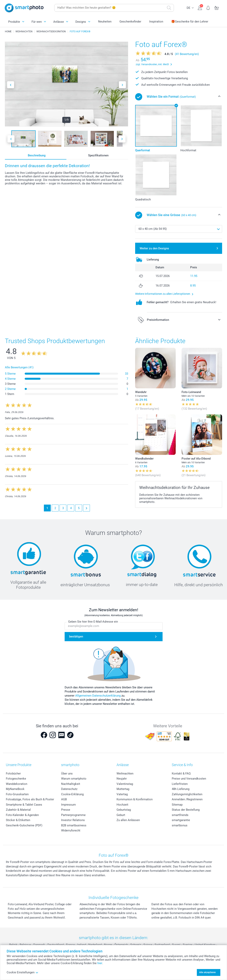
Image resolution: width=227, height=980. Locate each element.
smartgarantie (181, 820)
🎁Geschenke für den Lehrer (190, 22)
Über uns (67, 774)
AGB (64, 799)
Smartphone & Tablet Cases (24, 805)
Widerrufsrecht (71, 830)
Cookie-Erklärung (72, 794)
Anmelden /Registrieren (187, 799)
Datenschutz (69, 789)
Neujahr (122, 779)
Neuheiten (105, 22)
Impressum (68, 805)
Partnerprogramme (73, 815)
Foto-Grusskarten (17, 794)
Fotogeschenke (16, 779)
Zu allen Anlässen (128, 820)
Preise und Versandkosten (189, 779)
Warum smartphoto (74, 779)
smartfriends (180, 815)
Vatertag (122, 794)
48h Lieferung (181, 789)
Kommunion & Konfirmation (135, 799)
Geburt (121, 815)
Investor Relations (73, 820)
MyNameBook (15, 789)
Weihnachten (125, 774)
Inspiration (156, 22)
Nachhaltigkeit (71, 784)
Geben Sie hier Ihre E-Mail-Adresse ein (93, 622)
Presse (66, 810)
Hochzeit (122, 805)
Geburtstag (124, 810)
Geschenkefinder (130, 22)
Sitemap (177, 805)
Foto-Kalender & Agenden (22, 815)
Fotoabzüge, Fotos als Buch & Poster (30, 799)
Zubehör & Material (18, 810)
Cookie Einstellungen (23, 972)
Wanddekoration (17, 784)
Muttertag (123, 789)
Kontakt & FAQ (181, 774)
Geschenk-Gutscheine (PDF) (24, 825)
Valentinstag (125, 784)
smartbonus (180, 825)
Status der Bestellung (186, 810)
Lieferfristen (180, 784)
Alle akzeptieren (208, 972)
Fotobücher (13, 774)
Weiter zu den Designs (154, 248)
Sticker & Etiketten (18, 820)
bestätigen (76, 637)
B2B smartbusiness (74, 825)
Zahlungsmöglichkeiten (187, 794)
